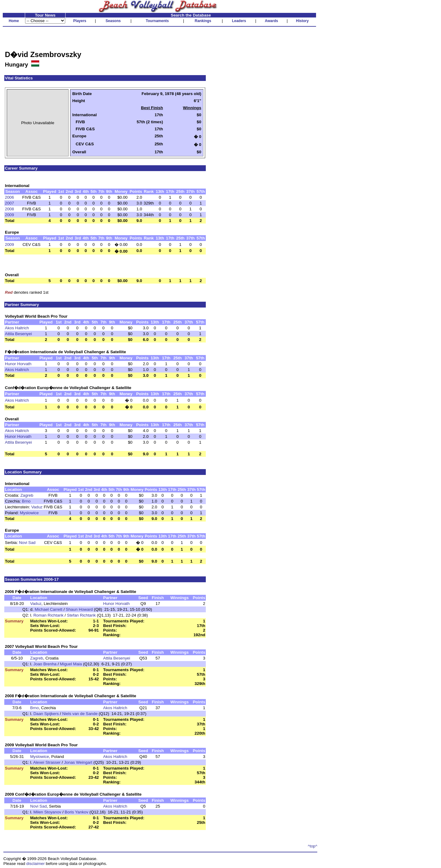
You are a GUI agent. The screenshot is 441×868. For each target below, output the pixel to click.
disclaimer (36, 864)
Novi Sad (27, 543)
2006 (9, 197)
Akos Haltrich (17, 328)
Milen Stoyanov (47, 812)
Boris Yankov (76, 812)
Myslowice (29, 513)
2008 (9, 209)
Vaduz (37, 507)
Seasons (113, 21)
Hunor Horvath (18, 364)
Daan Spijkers (46, 714)
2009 (9, 215)
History (302, 21)
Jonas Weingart (78, 762)
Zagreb (27, 495)
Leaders (239, 21)
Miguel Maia (71, 664)
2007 (9, 203)
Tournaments (157, 21)
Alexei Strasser (47, 762)
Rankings (203, 21)
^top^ (313, 846)
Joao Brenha (45, 664)
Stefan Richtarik (81, 615)
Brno (26, 501)
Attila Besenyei (18, 334)
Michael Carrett (48, 609)
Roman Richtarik (49, 615)
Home (14, 21)
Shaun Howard (79, 609)
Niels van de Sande (80, 714)
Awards (271, 21)
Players (80, 21)
